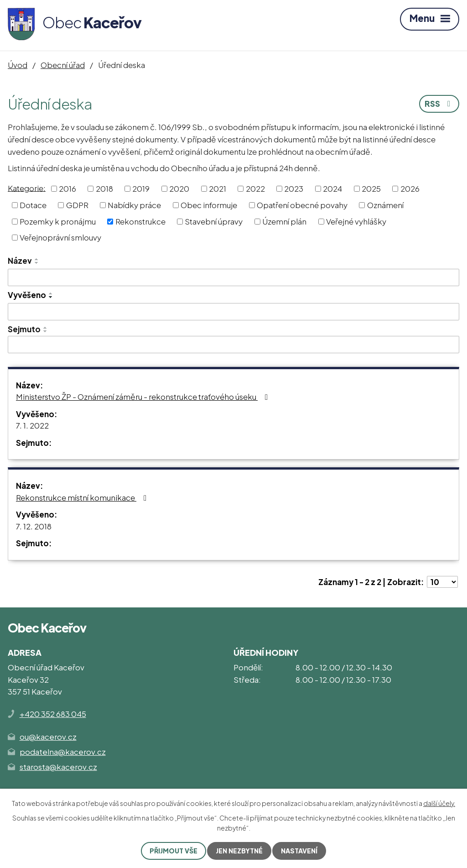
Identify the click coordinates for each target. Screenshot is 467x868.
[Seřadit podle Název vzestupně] (37, 259)
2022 (255, 188)
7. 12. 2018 (34, 526)
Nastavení (299, 851)
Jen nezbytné (239, 851)
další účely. (439, 803)
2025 (371, 188)
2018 (104, 188)
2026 (410, 188)
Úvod (18, 65)
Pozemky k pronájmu (58, 221)
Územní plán (284, 221)
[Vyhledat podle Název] (233, 277)
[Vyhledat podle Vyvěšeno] (233, 312)
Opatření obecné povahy (302, 205)
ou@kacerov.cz (48, 737)
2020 (179, 188)
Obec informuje (209, 205)
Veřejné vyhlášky (356, 221)
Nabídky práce (134, 205)
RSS (439, 104)
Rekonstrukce (140, 221)
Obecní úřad (63, 65)
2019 (141, 188)
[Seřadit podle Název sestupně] (37, 263)
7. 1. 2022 (32, 425)
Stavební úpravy (214, 221)
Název (20, 261)
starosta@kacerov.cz (58, 767)
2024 (332, 188)
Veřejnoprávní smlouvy (60, 237)
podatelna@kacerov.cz (63, 752)
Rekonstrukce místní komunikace (83, 497)
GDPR (77, 205)
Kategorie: (27, 188)
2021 (218, 188)
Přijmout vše (174, 851)
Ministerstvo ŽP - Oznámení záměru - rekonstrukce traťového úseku (144, 397)
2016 (67, 188)
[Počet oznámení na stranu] (442, 582)
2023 (294, 188)
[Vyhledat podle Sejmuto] (233, 345)
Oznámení (385, 205)
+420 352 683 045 (53, 714)
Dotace (33, 205)
